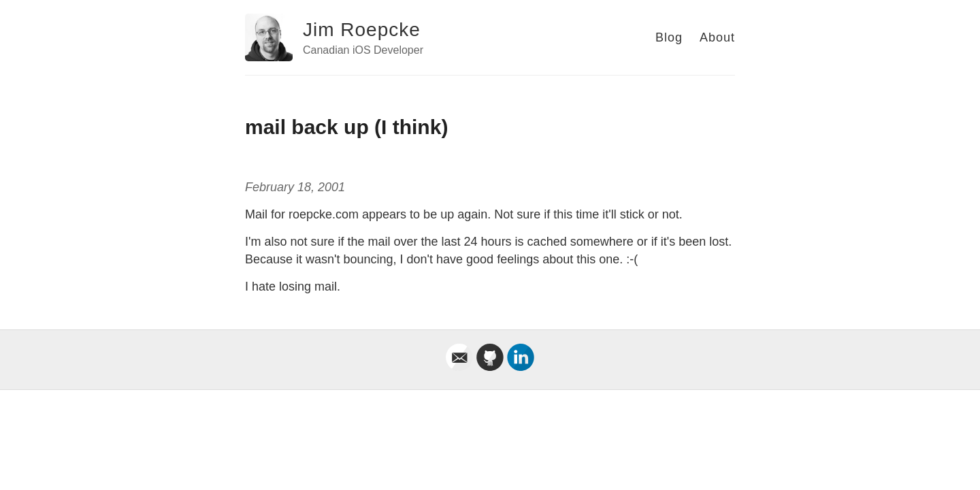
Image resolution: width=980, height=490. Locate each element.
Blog (669, 37)
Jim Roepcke (362, 30)
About (717, 37)
